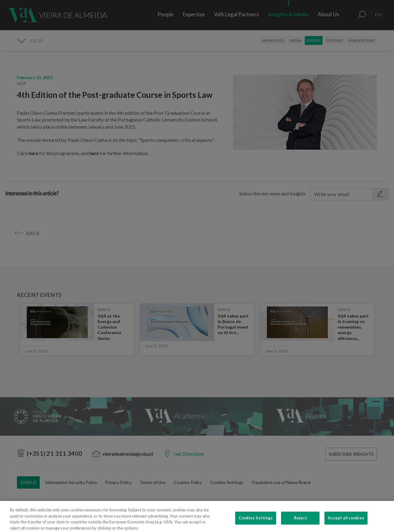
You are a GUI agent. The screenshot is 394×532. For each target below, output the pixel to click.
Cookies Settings (256, 523)
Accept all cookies (346, 523)
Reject (301, 523)
